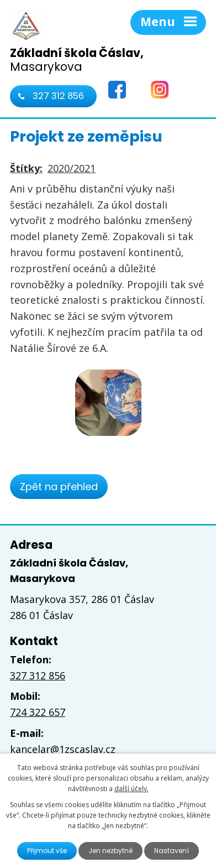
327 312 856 (58, 96)
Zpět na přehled (59, 487)
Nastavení (172, 851)
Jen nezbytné (110, 851)
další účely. (131, 789)
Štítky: (26, 168)
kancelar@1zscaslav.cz (63, 749)
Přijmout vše (47, 851)
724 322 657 (38, 712)
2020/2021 (72, 168)
